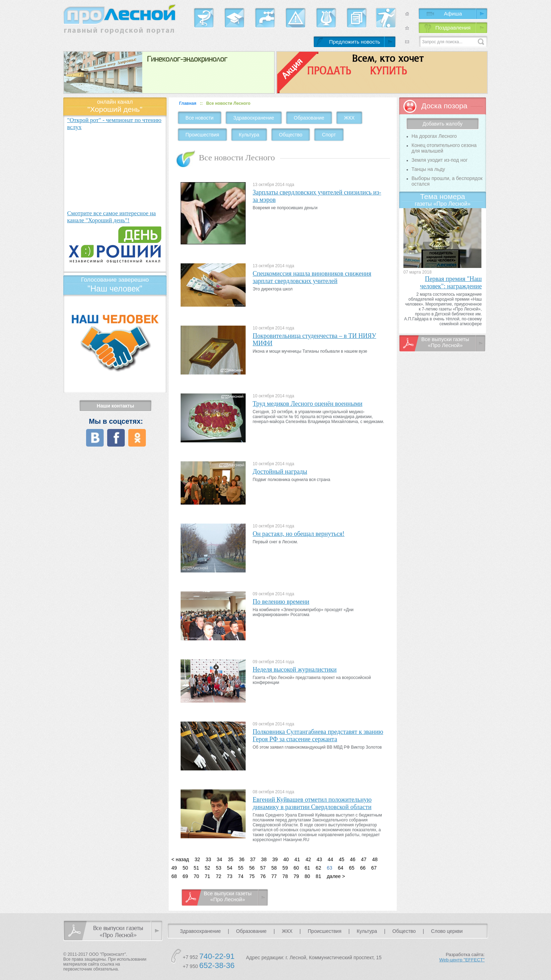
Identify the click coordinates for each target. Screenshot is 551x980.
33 (208, 859)
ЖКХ (349, 118)
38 (264, 859)
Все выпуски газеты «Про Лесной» (228, 896)
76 (263, 876)
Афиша (453, 14)
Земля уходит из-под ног (440, 160)
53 (219, 868)
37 (253, 859)
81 (318, 876)
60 (296, 868)
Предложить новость (354, 42)
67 (374, 868)
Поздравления (453, 28)
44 (331, 859)
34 (220, 859)
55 (241, 868)
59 (285, 868)
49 (174, 868)
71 (208, 876)
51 (196, 868)
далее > (336, 876)
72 (219, 876)
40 (286, 859)
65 (352, 868)
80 (307, 876)
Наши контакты (115, 406)
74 (241, 876)
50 (185, 868)
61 (307, 868)
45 (342, 859)
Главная (188, 103)
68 (174, 876)
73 (230, 876)
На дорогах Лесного (434, 136)
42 (308, 859)
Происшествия (202, 135)
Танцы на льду (428, 169)
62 (318, 868)
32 (197, 859)
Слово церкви (447, 931)
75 (252, 876)
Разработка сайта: (462, 957)
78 (285, 876)
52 (208, 868)
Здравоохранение (254, 118)
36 (242, 859)
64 (341, 868)
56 (252, 868)
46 (353, 859)
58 (274, 868)
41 (297, 859)
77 (274, 876)
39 (275, 859)
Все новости (200, 118)
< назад (180, 859)
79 (296, 876)
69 (185, 876)
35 (231, 859)
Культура (249, 135)
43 (319, 859)
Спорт (329, 135)
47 (364, 859)
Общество (291, 135)
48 (375, 859)
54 (230, 868)
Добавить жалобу (443, 124)
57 (263, 868)
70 (196, 876)
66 (363, 868)
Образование (309, 118)
